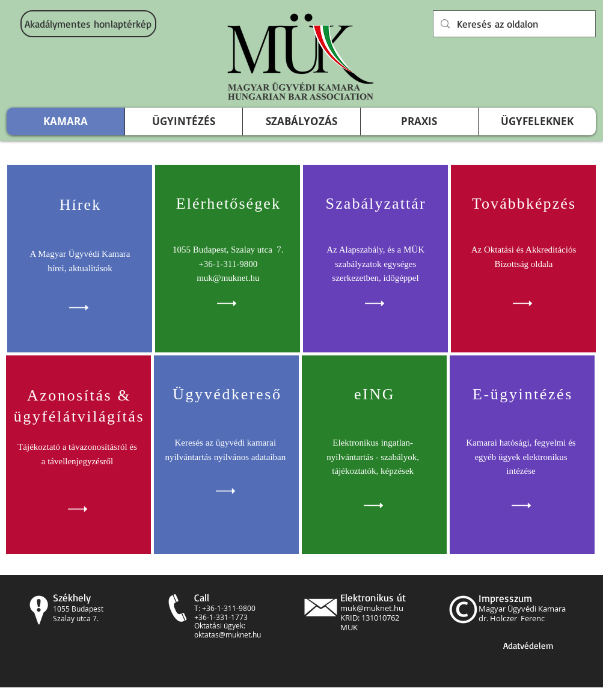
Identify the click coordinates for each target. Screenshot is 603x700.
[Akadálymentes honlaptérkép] (88, 24)
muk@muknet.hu (372, 608)
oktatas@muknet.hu (228, 634)
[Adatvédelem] (528, 646)
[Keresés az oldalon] (513, 24)
